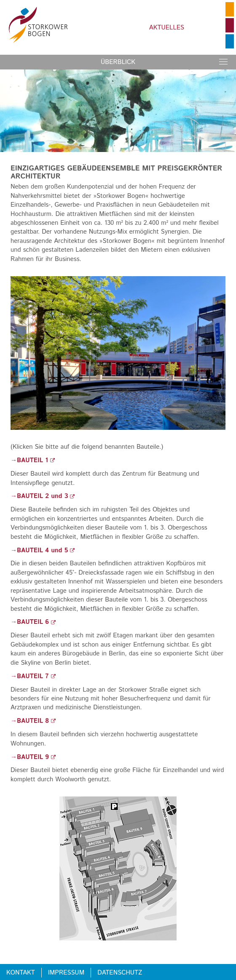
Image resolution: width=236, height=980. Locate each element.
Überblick (118, 62)
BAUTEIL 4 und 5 (46, 550)
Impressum (66, 973)
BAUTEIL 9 (36, 757)
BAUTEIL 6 (36, 622)
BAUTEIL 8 (36, 721)
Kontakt (21, 973)
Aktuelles (167, 28)
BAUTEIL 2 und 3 (46, 496)
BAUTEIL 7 (36, 676)
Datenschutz (120, 973)
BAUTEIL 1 (36, 460)
